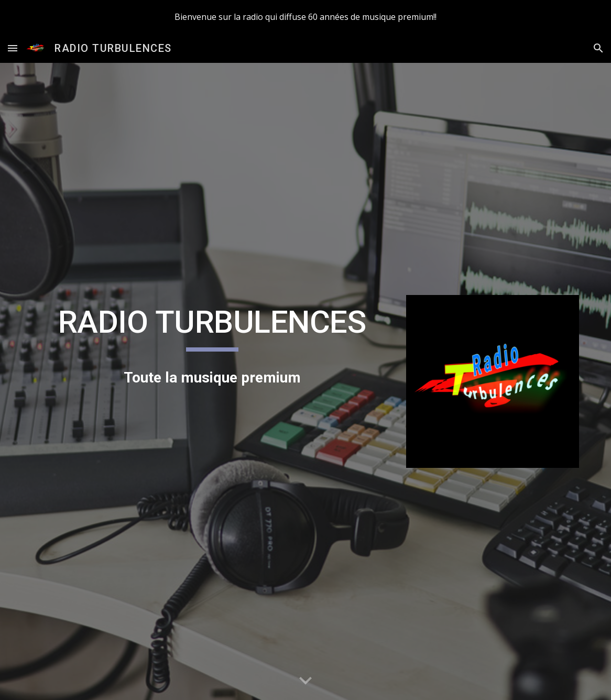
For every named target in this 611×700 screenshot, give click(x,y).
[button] (13, 48)
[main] (212, 327)
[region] (305, 17)
